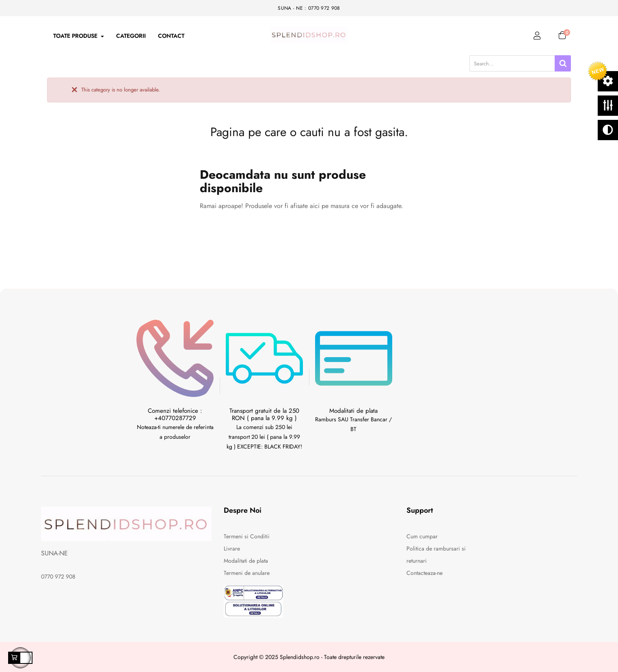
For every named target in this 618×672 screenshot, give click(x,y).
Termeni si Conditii (247, 536)
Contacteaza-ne (425, 573)
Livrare (232, 548)
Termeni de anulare (247, 573)
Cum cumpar (422, 536)
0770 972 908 (58, 577)
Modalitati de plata (246, 561)
